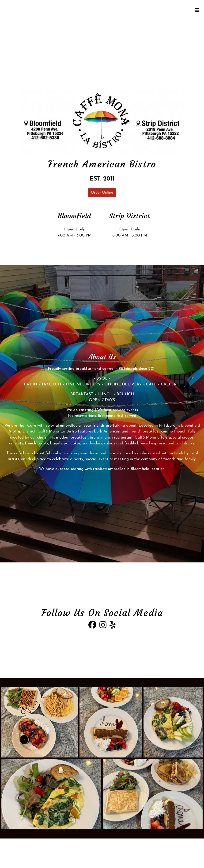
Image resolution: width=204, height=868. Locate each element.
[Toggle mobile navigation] (197, 11)
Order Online (102, 193)
